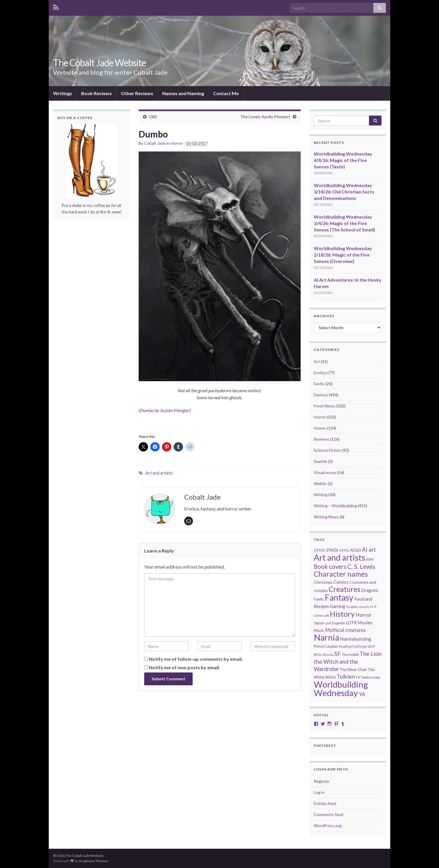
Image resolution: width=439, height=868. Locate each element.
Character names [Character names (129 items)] (341, 574)
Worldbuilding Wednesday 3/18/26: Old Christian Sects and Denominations (344, 192)
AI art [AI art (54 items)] (369, 550)
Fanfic (319, 384)
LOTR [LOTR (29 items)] (351, 623)
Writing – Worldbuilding (335, 506)
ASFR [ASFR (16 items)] (370, 559)
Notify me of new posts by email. (184, 667)
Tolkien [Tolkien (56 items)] (346, 676)
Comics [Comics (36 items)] (341, 582)
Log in (319, 792)
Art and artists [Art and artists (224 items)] (339, 557)
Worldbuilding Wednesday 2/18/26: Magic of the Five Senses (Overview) (343, 255)
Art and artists (159, 473)
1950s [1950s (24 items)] (319, 550)
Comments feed (329, 814)
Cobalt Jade (155, 143)
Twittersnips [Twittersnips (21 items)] (371, 677)
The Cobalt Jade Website (100, 63)
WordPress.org (328, 826)
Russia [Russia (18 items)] (328, 655)
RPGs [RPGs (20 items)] (318, 655)
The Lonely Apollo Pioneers (265, 117)
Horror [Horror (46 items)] (364, 615)
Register (322, 781)
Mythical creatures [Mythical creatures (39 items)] (346, 630)
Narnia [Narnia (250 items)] (326, 637)
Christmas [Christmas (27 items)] (323, 582)
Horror (177, 143)
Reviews (322, 439)
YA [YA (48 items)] (362, 694)
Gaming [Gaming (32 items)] (338, 606)
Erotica (320, 373)
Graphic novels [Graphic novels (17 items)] (358, 607)
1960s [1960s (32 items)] (332, 550)
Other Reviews (137, 93)
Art (317, 361)
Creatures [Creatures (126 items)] (344, 589)
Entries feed (325, 803)
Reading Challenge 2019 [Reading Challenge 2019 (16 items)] (357, 646)
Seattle (320, 461)
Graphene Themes (94, 861)
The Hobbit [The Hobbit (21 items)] (350, 655)
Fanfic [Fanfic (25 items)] (319, 599)
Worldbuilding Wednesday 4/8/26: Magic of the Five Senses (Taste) (343, 160)
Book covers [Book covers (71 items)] (330, 567)
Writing (321, 495)
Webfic (320, 483)
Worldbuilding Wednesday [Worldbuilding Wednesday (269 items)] (341, 689)
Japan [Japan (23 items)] (319, 623)
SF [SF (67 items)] (338, 653)
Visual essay (325, 472)
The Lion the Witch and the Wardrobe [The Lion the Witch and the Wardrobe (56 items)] (347, 661)
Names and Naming (183, 93)
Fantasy (321, 395)
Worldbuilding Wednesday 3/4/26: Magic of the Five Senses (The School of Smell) (344, 223)
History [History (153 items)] (342, 614)
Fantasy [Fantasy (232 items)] (339, 597)
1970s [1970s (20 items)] (344, 550)
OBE (153, 117)
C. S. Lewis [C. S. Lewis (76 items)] (361, 566)
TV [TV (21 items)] (358, 677)
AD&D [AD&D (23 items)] (356, 550)
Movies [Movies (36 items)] (365, 622)
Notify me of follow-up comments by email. (196, 659)
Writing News (326, 517)
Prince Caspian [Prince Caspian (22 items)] (326, 646)
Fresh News (325, 406)
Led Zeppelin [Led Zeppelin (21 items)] (335, 623)
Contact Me (226, 93)
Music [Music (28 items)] (319, 630)
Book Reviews (96, 93)
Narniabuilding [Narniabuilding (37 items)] (356, 639)
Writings (63, 93)
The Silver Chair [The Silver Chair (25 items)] (353, 670)
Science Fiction (327, 450)
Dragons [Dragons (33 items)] (370, 590)
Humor (320, 428)
